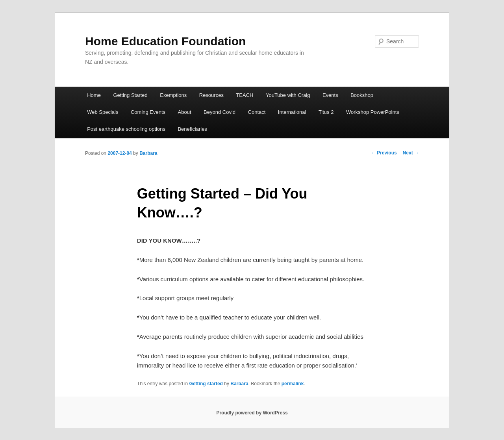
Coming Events (148, 112)
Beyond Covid (220, 112)
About (185, 112)
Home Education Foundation (165, 41)
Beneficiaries (192, 129)
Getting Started (130, 95)
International (292, 112)
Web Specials (103, 112)
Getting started (206, 384)
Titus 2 (326, 112)
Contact (257, 112)
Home (94, 95)
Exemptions (173, 95)
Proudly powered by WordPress (252, 413)
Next (411, 153)
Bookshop (362, 95)
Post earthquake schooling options (126, 129)
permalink (293, 384)
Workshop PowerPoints (373, 112)
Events (330, 95)
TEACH (245, 95)
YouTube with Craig (288, 95)
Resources (211, 95)
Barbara (148, 153)
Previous (384, 153)
